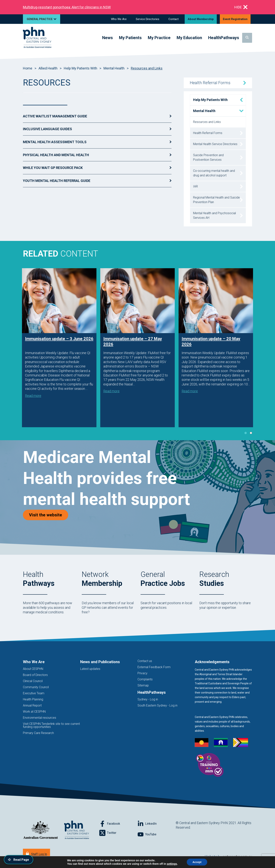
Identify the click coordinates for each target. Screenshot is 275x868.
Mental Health (114, 68)
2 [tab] (251, 433)
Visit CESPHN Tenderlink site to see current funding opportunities (51, 725)
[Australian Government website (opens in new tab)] (40, 830)
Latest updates (90, 669)
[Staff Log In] (36, 854)
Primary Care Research (38, 733)
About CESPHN (33, 669)
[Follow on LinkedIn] (157, 824)
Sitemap (143, 685)
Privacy (142, 673)
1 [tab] (246, 433)
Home (28, 68)
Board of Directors (35, 675)
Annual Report (32, 705)
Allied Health (48, 68)
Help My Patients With (80, 68)
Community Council (36, 687)
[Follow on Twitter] (118, 833)
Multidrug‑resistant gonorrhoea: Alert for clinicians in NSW (67, 7)
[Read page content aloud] (19, 860)
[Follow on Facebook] (118, 824)
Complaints (145, 679)
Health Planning (33, 699)
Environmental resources (40, 718)
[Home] (37, 38)
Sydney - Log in (148, 699)
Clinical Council (33, 681)
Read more (33, 396)
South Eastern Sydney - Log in (157, 705)
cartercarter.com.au (237, 856)
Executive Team (34, 693)
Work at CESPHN (34, 712)
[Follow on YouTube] (157, 834)
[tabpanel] (59, 348)
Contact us (145, 661)
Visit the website (49, 515)
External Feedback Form (154, 667)
